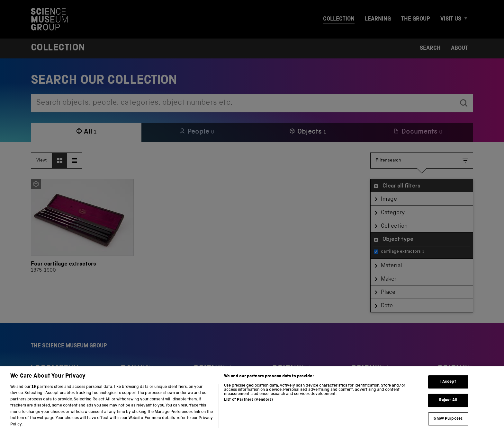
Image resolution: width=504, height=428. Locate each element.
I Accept (448, 386)
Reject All (448, 404)
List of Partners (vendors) (248, 404)
